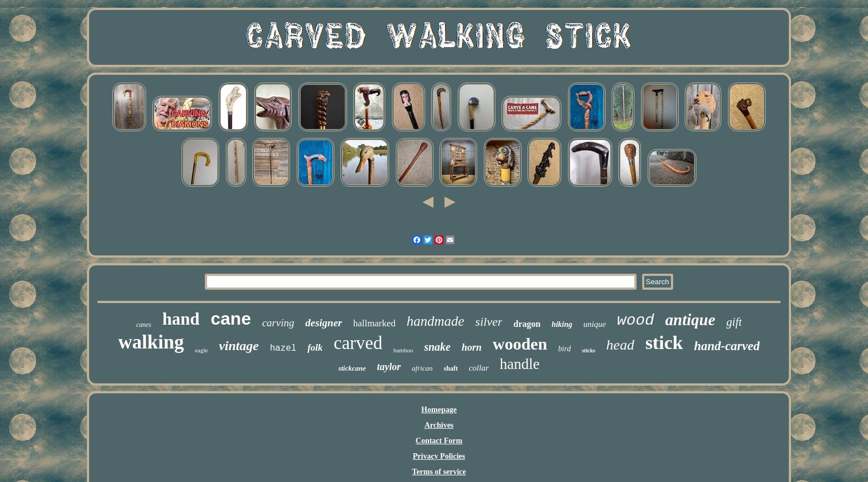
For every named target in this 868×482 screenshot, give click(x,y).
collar (479, 368)
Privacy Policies (439, 456)
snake (437, 347)
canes (144, 325)
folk (315, 348)
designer (324, 323)
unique (595, 324)
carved (358, 343)
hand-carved (727, 346)
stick (664, 343)
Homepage (439, 410)
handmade (435, 321)
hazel (283, 348)
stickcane (352, 368)
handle (520, 364)
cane (231, 319)
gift (734, 322)
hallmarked (374, 323)
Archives (439, 425)
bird (564, 349)
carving (278, 323)
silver (489, 322)
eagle (201, 350)
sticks (588, 350)
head (620, 345)
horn (472, 347)
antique (690, 320)
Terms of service (439, 472)
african (422, 368)
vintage (239, 346)
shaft (451, 368)
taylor (389, 367)
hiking (562, 324)
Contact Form (439, 441)
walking (151, 342)
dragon (527, 324)
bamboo (403, 350)
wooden (520, 344)
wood (636, 321)
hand (181, 319)
